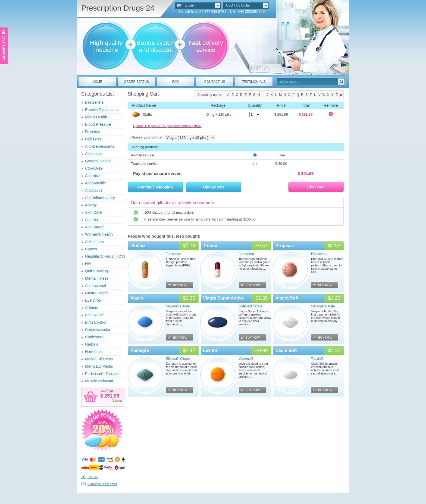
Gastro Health (97, 293)
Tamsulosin (174, 254)
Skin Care (93, 212)
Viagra (137, 298)
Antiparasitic (95, 183)
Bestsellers (94, 102)
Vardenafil (246, 359)
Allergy (91, 205)
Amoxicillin (246, 254)
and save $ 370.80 (188, 126)
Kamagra (140, 350)
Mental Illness (97, 278)
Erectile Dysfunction (102, 110)
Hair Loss (93, 139)
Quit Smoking (96, 271)
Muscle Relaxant (99, 381)
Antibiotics (94, 190)
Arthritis (91, 308)
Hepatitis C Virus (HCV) (105, 256)
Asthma (91, 220)
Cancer (91, 249)
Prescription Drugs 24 (118, 8)
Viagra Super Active (223, 298)
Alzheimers (94, 242)
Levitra (210, 350)
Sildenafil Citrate (178, 306)
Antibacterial (95, 286)
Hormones (94, 352)
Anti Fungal (95, 227)
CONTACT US (215, 82)
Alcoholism (94, 154)
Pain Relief (94, 315)
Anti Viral (93, 176)
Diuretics (92, 132)
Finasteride (319, 254)
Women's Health (99, 234)
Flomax (138, 246)
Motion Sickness (99, 359)
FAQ (176, 82)
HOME (97, 82)
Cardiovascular (98, 330)
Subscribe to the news (102, 484)
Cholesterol (95, 337)
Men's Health (96, 117)
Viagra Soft (287, 298)
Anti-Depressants (100, 146)
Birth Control (96, 322)
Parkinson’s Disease (102, 374)
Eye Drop (93, 300)
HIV (88, 264)
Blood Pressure (98, 124)
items (119, 401)
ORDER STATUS (136, 82)
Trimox (210, 246)
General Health (98, 161)
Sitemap (93, 477)
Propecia (285, 246)
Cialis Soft (286, 350)
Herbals (92, 344)
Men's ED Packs (99, 366)
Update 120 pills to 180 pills (167, 126)
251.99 (111, 396)
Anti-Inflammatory (100, 198)
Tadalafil (317, 359)
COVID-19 (94, 168)
